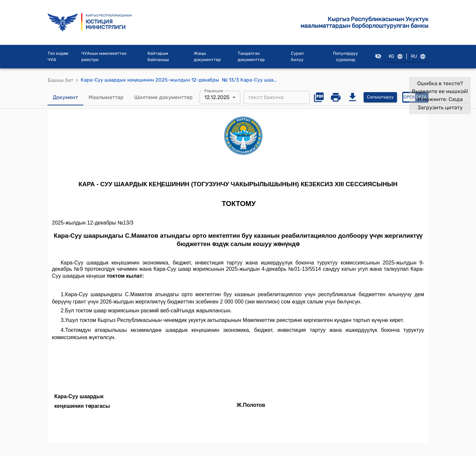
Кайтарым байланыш (158, 57)
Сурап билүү (297, 57)
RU (418, 57)
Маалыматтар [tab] (106, 97)
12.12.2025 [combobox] (217, 97)
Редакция (214, 90)
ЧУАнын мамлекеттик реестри (104, 57)
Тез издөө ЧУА (58, 57)
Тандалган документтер (251, 57)
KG (395, 57)
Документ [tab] (65, 97)
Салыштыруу (380, 97)
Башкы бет (60, 80)
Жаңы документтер (207, 57)
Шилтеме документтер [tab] (163, 97)
